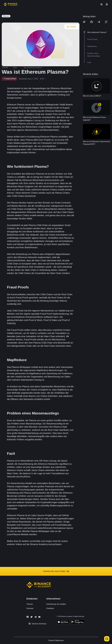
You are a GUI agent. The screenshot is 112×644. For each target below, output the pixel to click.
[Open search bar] (101, 4)
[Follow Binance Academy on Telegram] (35, 617)
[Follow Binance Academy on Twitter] (31, 617)
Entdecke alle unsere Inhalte (56, 571)
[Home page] (10, 4)
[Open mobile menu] (107, 4)
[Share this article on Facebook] (92, 22)
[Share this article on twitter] (84, 22)
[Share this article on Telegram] (99, 22)
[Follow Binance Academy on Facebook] (28, 617)
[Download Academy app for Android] (77, 622)
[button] (107, 4)
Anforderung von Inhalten (56, 604)
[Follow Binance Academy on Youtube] (39, 617)
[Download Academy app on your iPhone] (63, 622)
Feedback (50, 608)
